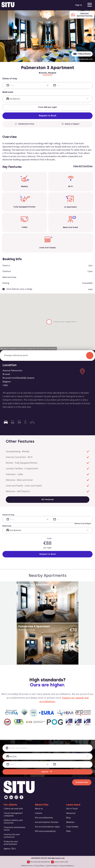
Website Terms (27, 866)
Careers (39, 813)
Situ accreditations (44, 818)
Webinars (70, 822)
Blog (68, 818)
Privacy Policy (39, 866)
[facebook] (21, 797)
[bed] (47, 99)
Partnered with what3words (39, 862)
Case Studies (72, 827)
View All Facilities (83, 166)
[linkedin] (11, 797)
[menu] (90, 5)
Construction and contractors (12, 836)
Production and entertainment (11, 843)
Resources (71, 813)
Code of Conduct (52, 866)
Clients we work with (13, 809)
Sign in (79, 5)
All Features (48, 499)
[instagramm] (16, 797)
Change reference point (49, 356)
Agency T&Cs (10, 849)
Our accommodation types (47, 827)
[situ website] (8, 5)
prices (90, 289)
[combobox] (47, 748)
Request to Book (48, 116)
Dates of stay (10, 79)
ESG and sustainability (45, 831)
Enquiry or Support (71, 124)
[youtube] (6, 797)
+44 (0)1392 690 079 (39, 858)
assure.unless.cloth (60, 862)
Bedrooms (8, 92)
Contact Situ (82, 782)
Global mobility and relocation (13, 822)
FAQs (68, 831)
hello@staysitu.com (56, 858)
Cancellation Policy (25, 124)
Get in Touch (72, 809)
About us (39, 809)
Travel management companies (13, 814)
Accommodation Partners (47, 822)
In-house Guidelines (66, 866)
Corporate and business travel (15, 829)
